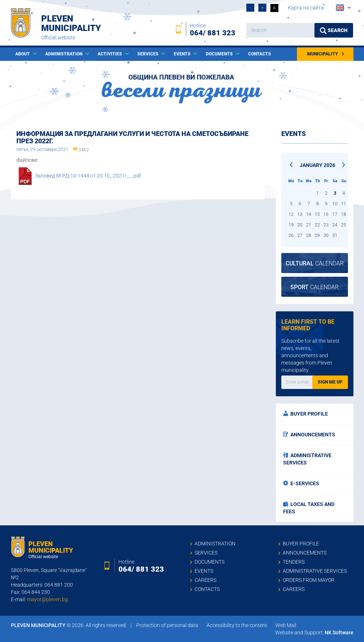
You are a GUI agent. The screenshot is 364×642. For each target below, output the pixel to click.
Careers (206, 580)
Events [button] (183, 54)
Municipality (326, 54)
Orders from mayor (309, 580)
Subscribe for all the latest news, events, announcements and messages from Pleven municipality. (310, 355)
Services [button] (148, 54)
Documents (210, 562)
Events (204, 571)
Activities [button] (110, 54)
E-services (301, 483)
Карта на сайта (306, 8)
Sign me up (330, 382)
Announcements (309, 435)
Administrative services (307, 459)
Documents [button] (220, 54)
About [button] (23, 54)
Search (334, 31)
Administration (215, 544)
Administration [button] (64, 54)
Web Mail (286, 625)
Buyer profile (306, 414)
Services (206, 553)
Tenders (294, 562)
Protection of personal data (167, 625)
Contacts (260, 54)
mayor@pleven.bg (47, 599)
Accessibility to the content (237, 625)
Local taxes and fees (309, 508)
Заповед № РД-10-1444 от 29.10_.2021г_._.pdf (88, 176)
